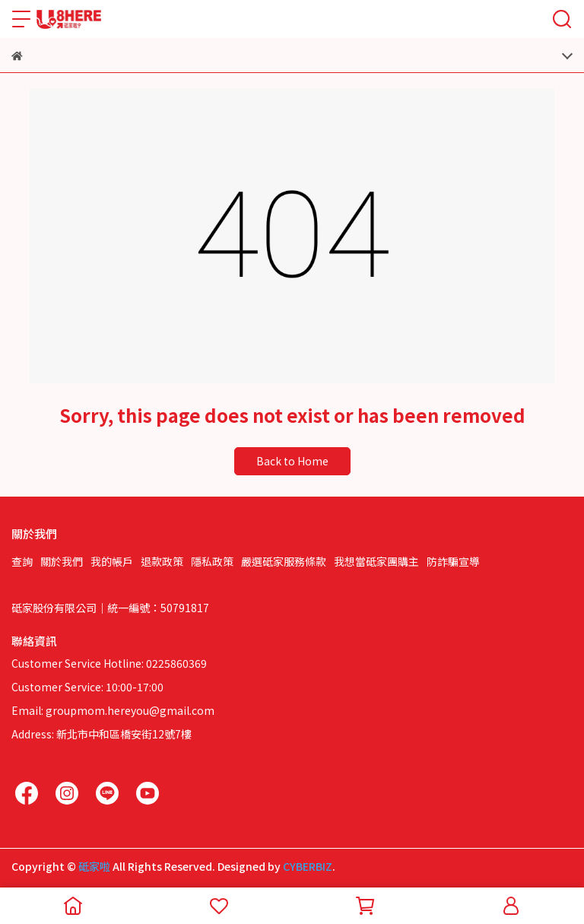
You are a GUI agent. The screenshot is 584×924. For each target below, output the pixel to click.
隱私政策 (212, 561)
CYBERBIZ (308, 866)
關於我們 (62, 561)
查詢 (22, 561)
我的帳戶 (112, 561)
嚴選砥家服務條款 (284, 561)
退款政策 (162, 561)
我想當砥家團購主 (376, 561)
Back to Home (292, 461)
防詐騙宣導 (453, 561)
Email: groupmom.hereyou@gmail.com (113, 710)
